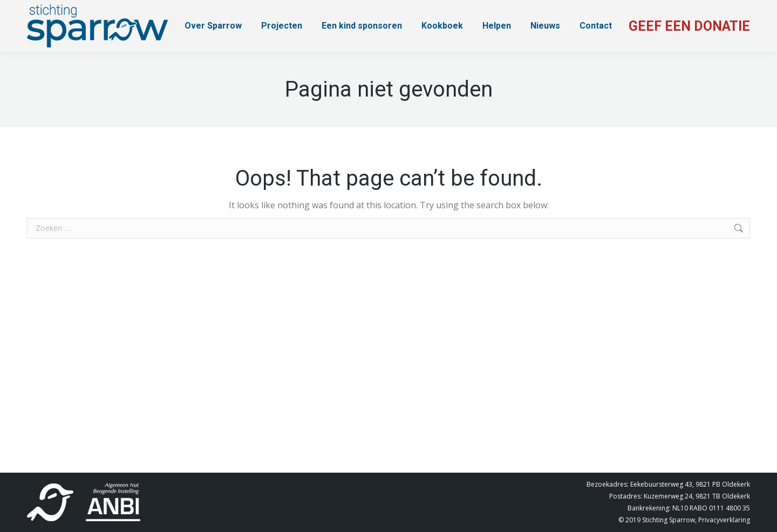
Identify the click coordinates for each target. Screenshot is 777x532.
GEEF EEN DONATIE (689, 26)
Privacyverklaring (724, 520)
